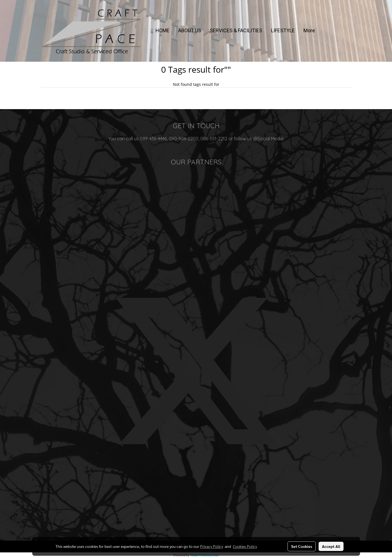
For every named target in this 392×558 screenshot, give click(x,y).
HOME (163, 30)
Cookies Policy (245, 546)
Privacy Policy (212, 546)
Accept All (331, 546)
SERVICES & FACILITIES (236, 30)
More (309, 30)
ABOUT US (190, 30)
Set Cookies (302, 546)
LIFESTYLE (283, 30)
